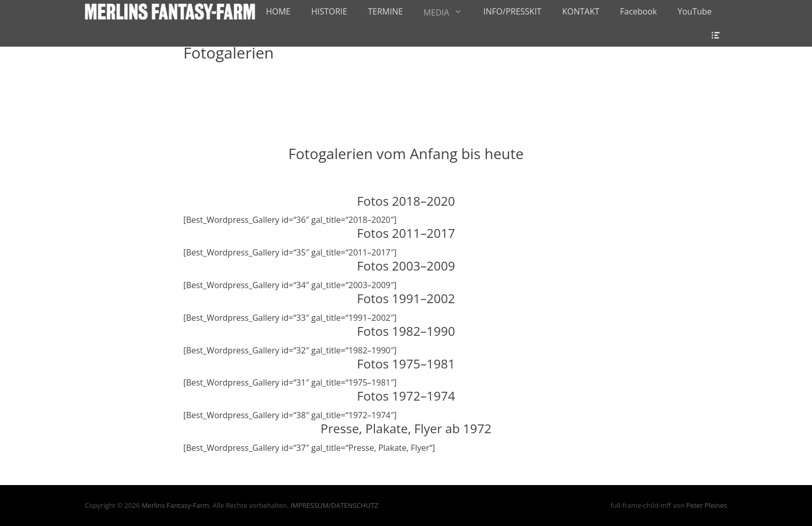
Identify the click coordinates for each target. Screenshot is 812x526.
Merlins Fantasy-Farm (175, 505)
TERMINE (385, 11)
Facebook (638, 11)
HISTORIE (329, 11)
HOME (278, 11)
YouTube (695, 11)
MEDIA (436, 12)
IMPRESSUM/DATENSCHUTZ (334, 505)
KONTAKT (581, 11)
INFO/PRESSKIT (512, 11)
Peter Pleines (707, 505)
